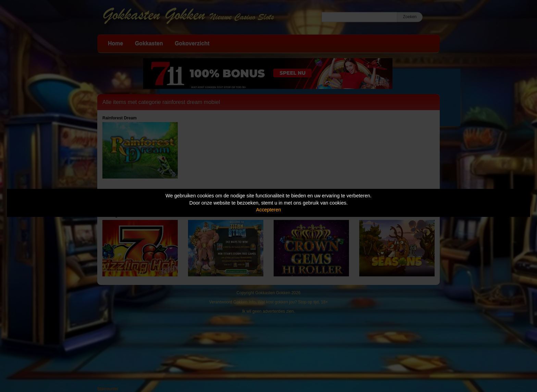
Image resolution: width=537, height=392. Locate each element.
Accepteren (269, 210)
